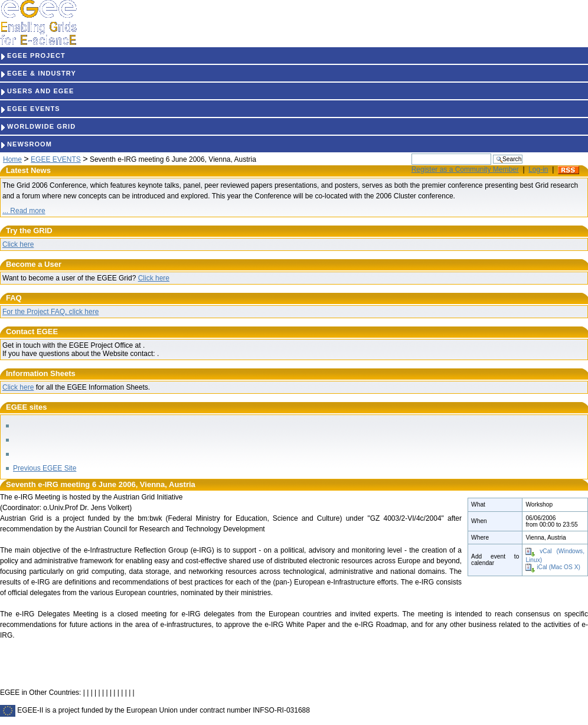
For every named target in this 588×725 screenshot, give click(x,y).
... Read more (24, 211)
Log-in (538, 169)
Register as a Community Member (465, 169)
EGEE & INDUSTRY (38, 73)
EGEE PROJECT (33, 55)
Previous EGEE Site (45, 468)
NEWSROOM (26, 144)
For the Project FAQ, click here (50, 312)
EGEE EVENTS (30, 109)
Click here (18, 244)
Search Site (411, 153)
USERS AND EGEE (37, 91)
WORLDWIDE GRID (38, 126)
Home (12, 159)
